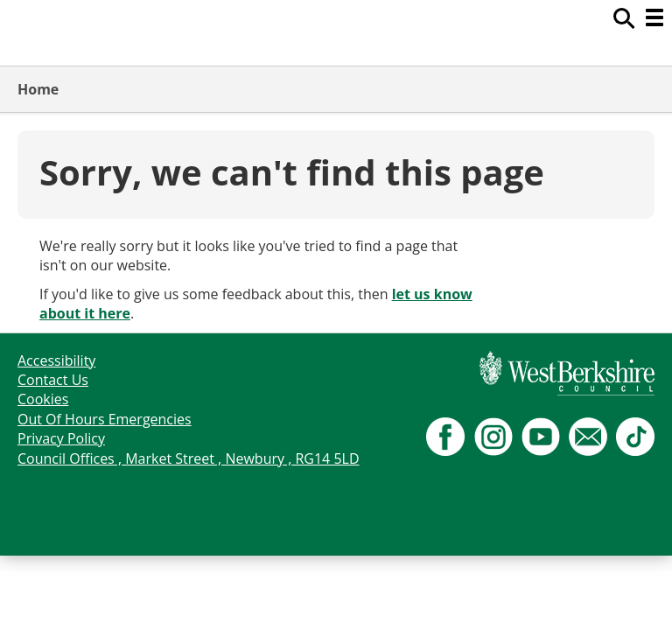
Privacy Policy (61, 438)
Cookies (43, 399)
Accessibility (56, 360)
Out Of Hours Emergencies (105, 419)
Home (38, 89)
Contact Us (53, 380)
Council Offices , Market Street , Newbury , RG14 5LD (189, 458)
